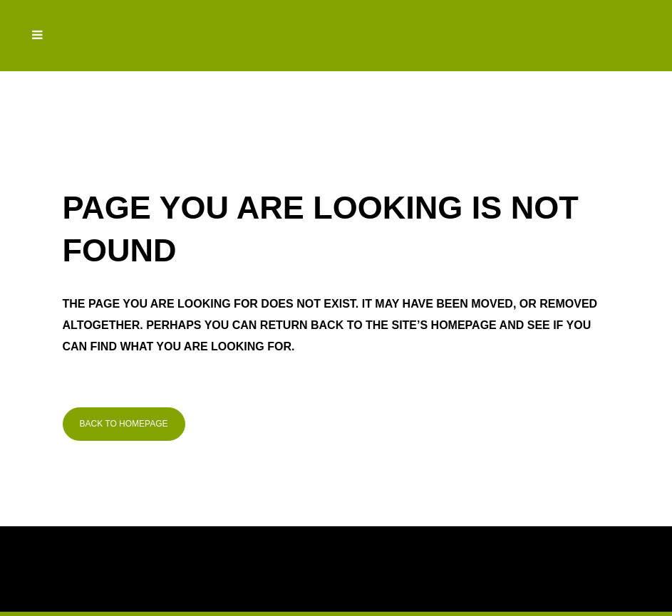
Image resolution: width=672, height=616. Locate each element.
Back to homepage (124, 424)
